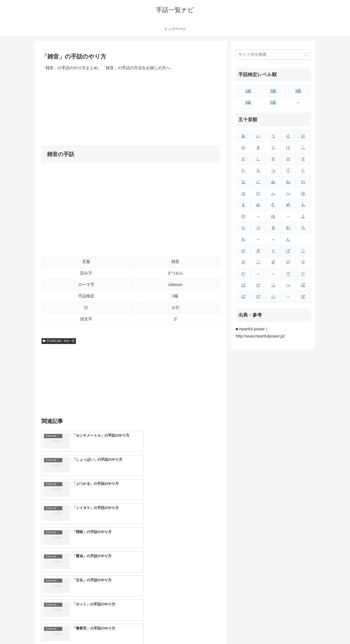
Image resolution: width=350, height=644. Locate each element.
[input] (273, 55)
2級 (273, 91)
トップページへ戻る (261, 630)
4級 (248, 102)
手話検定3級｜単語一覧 (59, 341)
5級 (273, 102)
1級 (248, 91)
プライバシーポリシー (295, 630)
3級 (298, 91)
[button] (306, 55)
